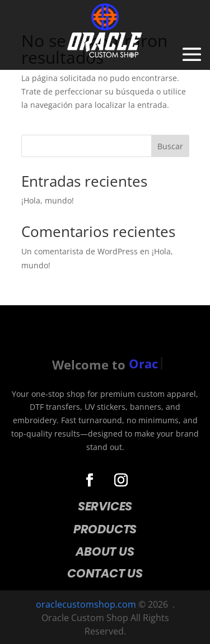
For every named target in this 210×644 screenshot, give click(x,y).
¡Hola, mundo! (48, 200)
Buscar (170, 146)
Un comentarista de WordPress (80, 251)
